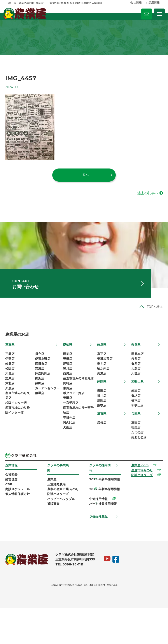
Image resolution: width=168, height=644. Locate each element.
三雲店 (13, 375)
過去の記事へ (145, 205)
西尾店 (68, 398)
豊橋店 (68, 381)
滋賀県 (101, 441)
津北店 (13, 409)
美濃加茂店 (104, 381)
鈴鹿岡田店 (45, 398)
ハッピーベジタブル (63, 538)
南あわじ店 (137, 467)
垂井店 (101, 386)
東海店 (68, 420)
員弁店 (42, 375)
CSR (12, 516)
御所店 (134, 386)
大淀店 (134, 392)
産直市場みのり (140, 501)
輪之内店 (103, 392)
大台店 (13, 398)
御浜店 (42, 403)
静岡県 (101, 406)
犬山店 (68, 465)
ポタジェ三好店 (75, 426)
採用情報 (154, 3)
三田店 (134, 450)
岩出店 (134, 416)
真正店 (101, 375)
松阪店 (13, 392)
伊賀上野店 (45, 381)
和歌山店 (135, 432)
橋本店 (134, 427)
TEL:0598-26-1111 (72, 600)
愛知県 (68, 366)
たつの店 (135, 462)
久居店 (13, 414)
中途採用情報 (98, 532)
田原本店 (135, 375)
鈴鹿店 (13, 386)
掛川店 (101, 421)
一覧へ (84, 186)
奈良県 (134, 366)
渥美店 (68, 375)
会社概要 (14, 505)
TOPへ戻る (152, 328)
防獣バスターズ (59, 532)
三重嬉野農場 (58, 515)
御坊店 (134, 421)
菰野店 (42, 409)
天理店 (134, 398)
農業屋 (53, 510)
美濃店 (101, 398)
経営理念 (14, 511)
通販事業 (55, 543)
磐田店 (101, 416)
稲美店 (134, 456)
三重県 (13, 366)
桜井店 (134, 381)
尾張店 (68, 386)
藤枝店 (101, 432)
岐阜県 (101, 366)
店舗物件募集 (98, 552)
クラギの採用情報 (100, 498)
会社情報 (136, 3)
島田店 (101, 427)
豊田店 (68, 431)
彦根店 (101, 450)
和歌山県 (135, 406)
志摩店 (13, 403)
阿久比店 (70, 459)
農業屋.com (138, 496)
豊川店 (68, 392)
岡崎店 (68, 414)
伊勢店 (13, 381)
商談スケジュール (21, 522)
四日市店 (43, 386)
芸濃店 (42, 392)
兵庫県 (134, 441)
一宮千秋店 (72, 437)
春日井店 (70, 454)
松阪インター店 (19, 431)
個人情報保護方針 (21, 527)
